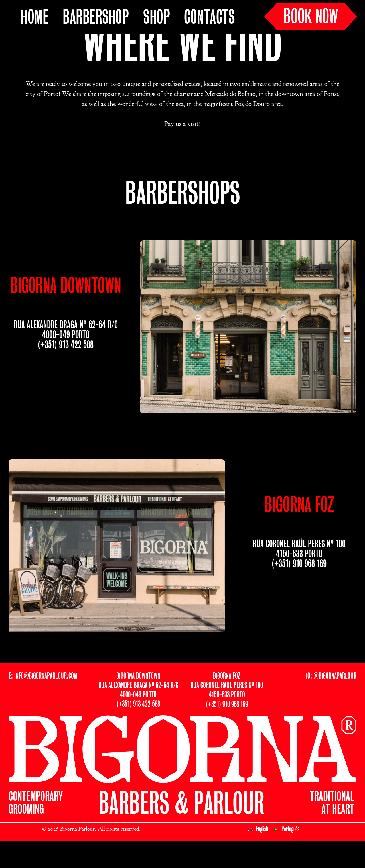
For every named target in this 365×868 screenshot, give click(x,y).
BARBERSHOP (96, 18)
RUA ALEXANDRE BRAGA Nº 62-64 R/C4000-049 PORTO (66, 353)
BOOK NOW (311, 17)
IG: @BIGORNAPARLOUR (331, 699)
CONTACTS (209, 18)
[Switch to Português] (287, 852)
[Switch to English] (258, 852)
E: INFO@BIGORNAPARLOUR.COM (43, 699)
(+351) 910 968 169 (299, 587)
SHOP (157, 18)
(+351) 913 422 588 (66, 368)
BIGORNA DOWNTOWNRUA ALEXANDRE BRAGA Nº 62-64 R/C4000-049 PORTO (138, 708)
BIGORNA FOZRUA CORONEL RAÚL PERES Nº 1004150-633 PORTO (227, 708)
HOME (35, 18)
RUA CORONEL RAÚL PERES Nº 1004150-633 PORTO (299, 572)
